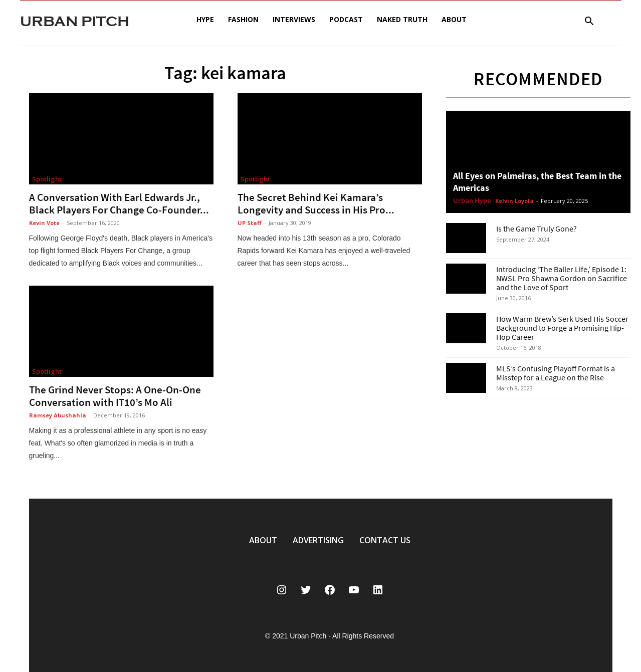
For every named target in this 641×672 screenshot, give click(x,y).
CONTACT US (385, 540)
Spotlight (47, 179)
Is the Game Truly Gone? (537, 229)
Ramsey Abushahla (58, 415)
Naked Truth (402, 19)
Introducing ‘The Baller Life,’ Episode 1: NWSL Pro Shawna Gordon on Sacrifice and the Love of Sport (562, 278)
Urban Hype (472, 201)
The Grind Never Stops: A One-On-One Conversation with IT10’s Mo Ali (115, 396)
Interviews (294, 19)
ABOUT (263, 540)
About (454, 19)
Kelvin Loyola (514, 201)
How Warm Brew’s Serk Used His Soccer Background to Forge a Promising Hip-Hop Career (562, 328)
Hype (205, 19)
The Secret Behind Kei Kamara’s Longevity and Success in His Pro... (316, 203)
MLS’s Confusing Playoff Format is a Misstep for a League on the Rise (556, 373)
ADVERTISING (318, 540)
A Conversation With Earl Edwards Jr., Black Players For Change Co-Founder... (119, 203)
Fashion (243, 19)
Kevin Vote (44, 223)
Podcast (346, 19)
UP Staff (250, 223)
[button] (589, 22)
